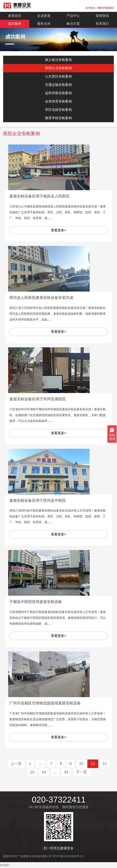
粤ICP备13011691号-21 (68, 856)
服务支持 (44, 24)
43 (66, 772)
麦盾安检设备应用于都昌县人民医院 (39, 196)
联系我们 (102, 24)
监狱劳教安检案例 (58, 93)
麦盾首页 (15, 16)
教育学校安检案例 (58, 118)
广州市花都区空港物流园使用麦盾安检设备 (45, 703)
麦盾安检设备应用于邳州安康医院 (38, 399)
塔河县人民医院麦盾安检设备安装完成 (41, 298)
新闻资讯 (102, 16)
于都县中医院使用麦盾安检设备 (36, 602)
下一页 (81, 772)
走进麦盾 (44, 16)
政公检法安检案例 (58, 60)
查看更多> (58, 230)
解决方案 (73, 24)
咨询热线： (100, 8)
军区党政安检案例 (58, 110)
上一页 (16, 764)
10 (81, 764)
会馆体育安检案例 (58, 101)
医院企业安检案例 (58, 68)
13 (32, 772)
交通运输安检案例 (58, 85)
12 (104, 764)
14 (44, 772)
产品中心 (73, 16)
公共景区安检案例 (58, 76)
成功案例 (15, 24)
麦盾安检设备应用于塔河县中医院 (38, 501)
